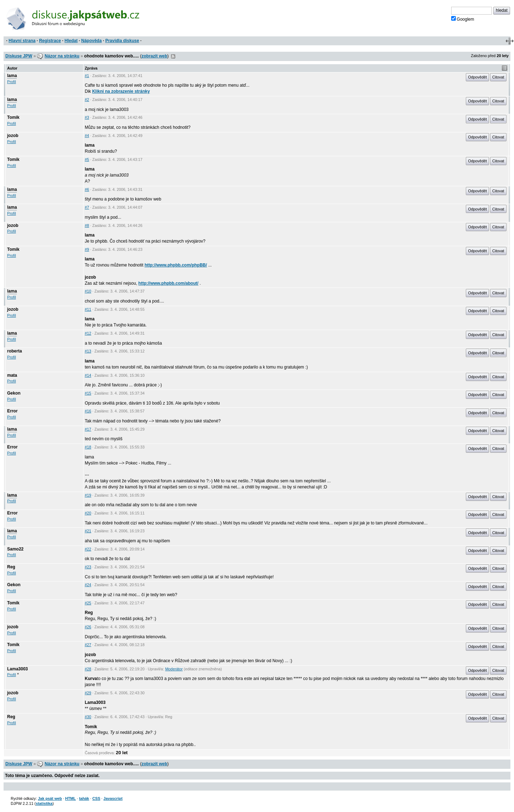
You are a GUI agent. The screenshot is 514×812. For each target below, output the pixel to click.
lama (12, 76)
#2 (87, 100)
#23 (88, 567)
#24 (88, 585)
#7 (87, 207)
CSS (96, 798)
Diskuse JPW (19, 56)
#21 (88, 531)
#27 (88, 645)
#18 (88, 447)
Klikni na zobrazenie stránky (121, 91)
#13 (88, 351)
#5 (87, 159)
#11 (88, 309)
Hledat (71, 41)
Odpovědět (477, 77)
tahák (84, 798)
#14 (88, 375)
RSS (173, 56)
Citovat (498, 77)
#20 (88, 513)
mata (12, 375)
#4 (87, 136)
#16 (88, 411)
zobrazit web (155, 56)
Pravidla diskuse (122, 41)
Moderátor (174, 669)
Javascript (113, 798)
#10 (88, 291)
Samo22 (15, 549)
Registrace (50, 41)
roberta (14, 351)
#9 (87, 249)
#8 (87, 225)
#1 (87, 76)
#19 (88, 495)
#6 (87, 189)
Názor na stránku (62, 56)
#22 (88, 549)
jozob (13, 136)
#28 (88, 669)
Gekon (14, 393)
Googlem (463, 19)
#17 (88, 429)
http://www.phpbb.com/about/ (168, 283)
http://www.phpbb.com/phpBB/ (176, 265)
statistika (44, 803)
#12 (88, 333)
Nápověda (92, 41)
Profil (12, 82)
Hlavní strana (22, 41)
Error (12, 411)
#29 (88, 693)
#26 (88, 627)
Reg (11, 567)
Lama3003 (17, 669)
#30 (88, 717)
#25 (88, 603)
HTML (70, 798)
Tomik (13, 117)
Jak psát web (50, 798)
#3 (87, 117)
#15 (88, 393)
